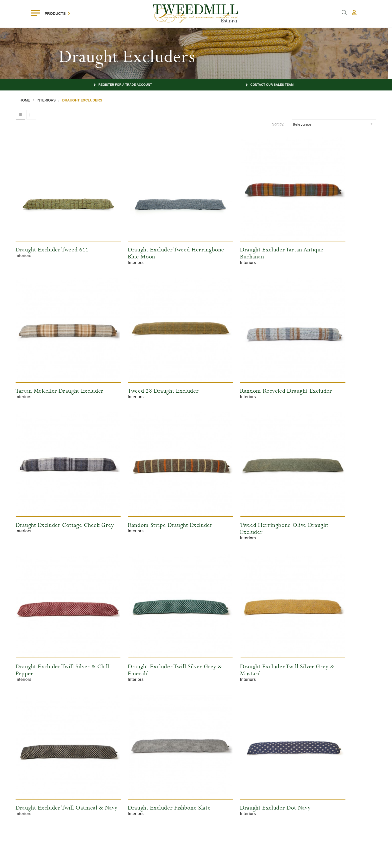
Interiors (14, 801)
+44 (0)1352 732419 (216, 799)
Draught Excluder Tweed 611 (52, 229)
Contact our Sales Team (272, 85)
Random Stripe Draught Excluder (322, 353)
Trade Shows (146, 808)
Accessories (17, 816)
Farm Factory (374, 860)
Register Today (83, 808)
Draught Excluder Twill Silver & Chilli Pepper (148, 473)
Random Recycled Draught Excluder (142, 353)
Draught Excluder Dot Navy (235, 590)
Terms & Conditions (151, 816)
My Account (80, 801)
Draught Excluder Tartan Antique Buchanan (241, 232)
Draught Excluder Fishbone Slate (149, 590)
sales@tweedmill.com (217, 807)
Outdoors (15, 808)
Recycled (15, 823)
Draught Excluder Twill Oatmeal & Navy (57, 593)
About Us (143, 801)
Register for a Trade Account (125, 85)
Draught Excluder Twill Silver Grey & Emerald (237, 473)
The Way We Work (150, 823)
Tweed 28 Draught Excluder (51, 349)
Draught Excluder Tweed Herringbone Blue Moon (139, 232)
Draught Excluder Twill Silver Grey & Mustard (329, 473)
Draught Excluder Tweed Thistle (56, 710)
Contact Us (80, 816)
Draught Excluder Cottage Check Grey (242, 353)
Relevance (335, 124)
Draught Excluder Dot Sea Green (334, 590)
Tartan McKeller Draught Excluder (324, 232)
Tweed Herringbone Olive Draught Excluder (49, 473)
